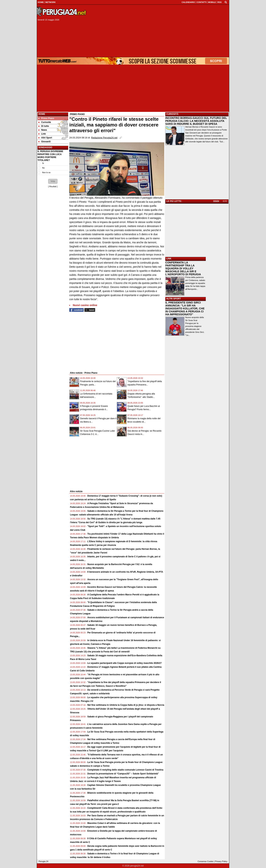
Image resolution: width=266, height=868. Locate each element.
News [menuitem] (43, 130)
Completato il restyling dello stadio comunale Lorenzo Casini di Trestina (125, 770)
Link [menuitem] (42, 134)
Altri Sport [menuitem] (45, 138)
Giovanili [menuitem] (45, 142)
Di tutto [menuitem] (44, 126)
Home (42, 114)
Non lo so (46, 172)
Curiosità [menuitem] (45, 122)
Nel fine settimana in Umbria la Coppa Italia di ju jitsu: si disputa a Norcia (126, 705)
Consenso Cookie (206, 861)
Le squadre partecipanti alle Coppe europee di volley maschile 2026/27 (125, 663)
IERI (225, 201)
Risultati (53, 186)
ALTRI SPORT (174, 299)
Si (43, 163)
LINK (169, 259)
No (43, 168)
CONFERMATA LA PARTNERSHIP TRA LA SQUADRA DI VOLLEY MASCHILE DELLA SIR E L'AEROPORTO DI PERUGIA (183, 268)
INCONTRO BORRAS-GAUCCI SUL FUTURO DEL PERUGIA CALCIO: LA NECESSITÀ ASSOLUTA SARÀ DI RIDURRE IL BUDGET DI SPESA (196, 121)
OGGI (216, 201)
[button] (53, 181)
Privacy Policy (221, 861)
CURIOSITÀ (172, 114)
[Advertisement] (159, 31)
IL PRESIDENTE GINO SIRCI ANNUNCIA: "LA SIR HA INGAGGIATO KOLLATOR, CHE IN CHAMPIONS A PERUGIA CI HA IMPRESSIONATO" (185, 308)
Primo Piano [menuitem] (46, 118)
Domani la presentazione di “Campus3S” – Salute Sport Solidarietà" (123, 774)
